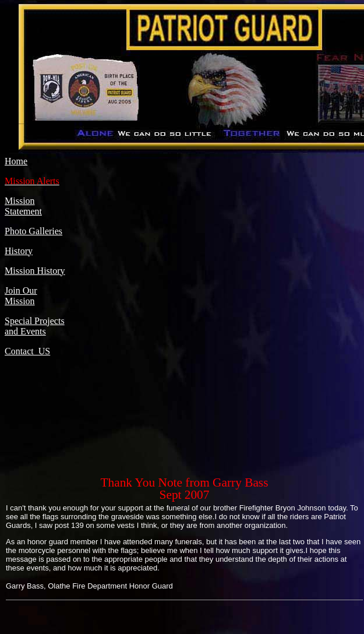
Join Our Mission (21, 296)
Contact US (27, 351)
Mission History (35, 271)
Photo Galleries (33, 231)
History (19, 251)
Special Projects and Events (35, 326)
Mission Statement (23, 206)
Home (16, 161)
